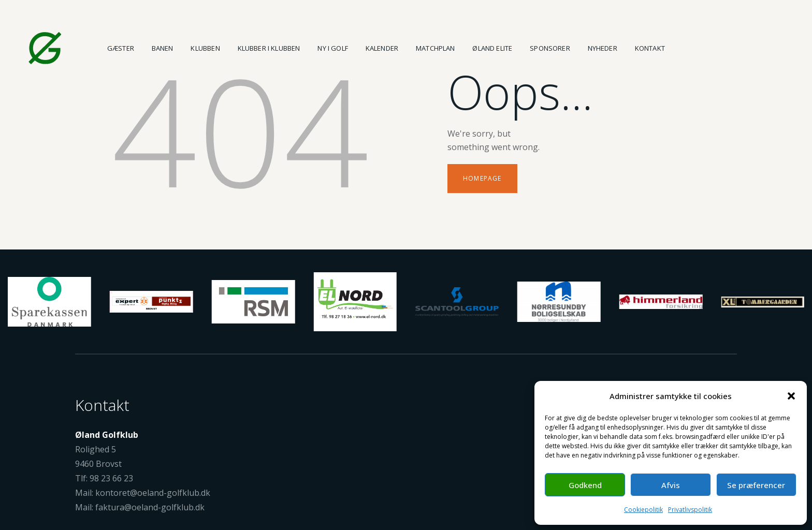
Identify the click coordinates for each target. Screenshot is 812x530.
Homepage (482, 178)
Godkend (585, 485)
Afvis (671, 485)
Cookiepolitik (643, 510)
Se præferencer (756, 485)
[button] (791, 396)
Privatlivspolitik (690, 510)
